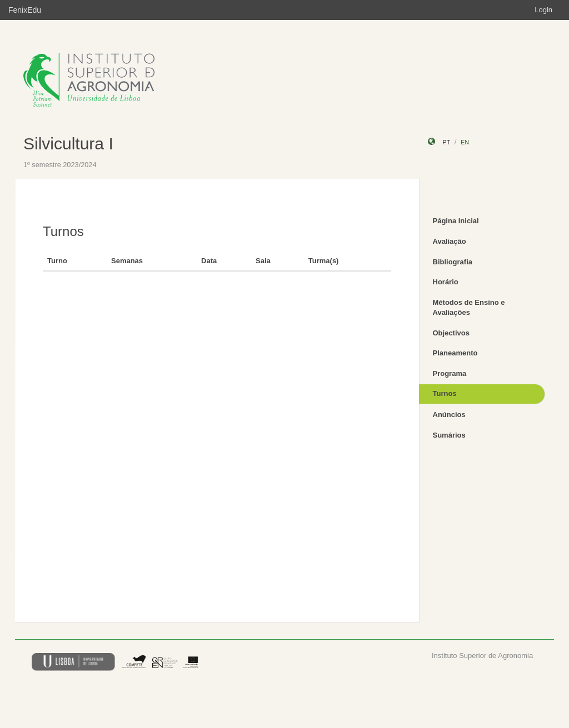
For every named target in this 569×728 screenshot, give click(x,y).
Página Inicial (456, 221)
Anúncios (449, 415)
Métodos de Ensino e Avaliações (469, 308)
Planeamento (455, 353)
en (465, 142)
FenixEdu (25, 10)
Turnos (445, 393)
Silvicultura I (68, 144)
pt (446, 142)
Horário (446, 282)
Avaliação (450, 241)
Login (543, 10)
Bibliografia (453, 262)
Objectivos (451, 333)
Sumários (449, 435)
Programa (450, 373)
